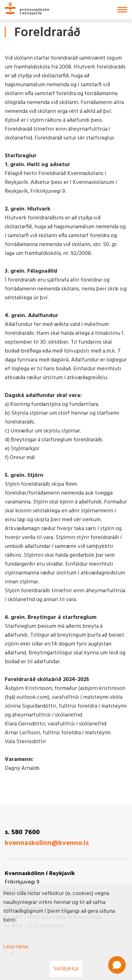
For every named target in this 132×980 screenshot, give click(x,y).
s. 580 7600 (22, 832)
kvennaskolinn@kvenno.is (47, 843)
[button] (117, 965)
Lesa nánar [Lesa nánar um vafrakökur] (16, 947)
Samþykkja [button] (66, 969)
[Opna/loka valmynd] (122, 10)
